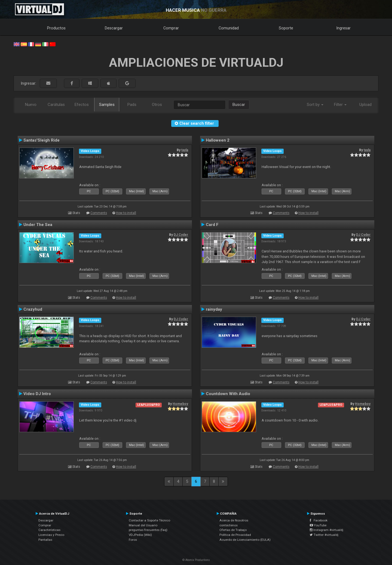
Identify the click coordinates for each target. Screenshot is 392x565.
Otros (157, 105)
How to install (126, 213)
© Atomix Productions (196, 560)
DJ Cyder (181, 235)
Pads (132, 105)
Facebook (319, 520)
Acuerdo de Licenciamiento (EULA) (245, 540)
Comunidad (229, 28)
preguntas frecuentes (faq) (148, 530)
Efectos (82, 105)
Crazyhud (33, 309)
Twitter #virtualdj (324, 535)
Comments (99, 213)
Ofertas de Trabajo (233, 530)
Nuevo (31, 105)
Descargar (114, 28)
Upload (365, 105)
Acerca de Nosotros (234, 520)
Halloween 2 (218, 140)
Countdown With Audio (228, 394)
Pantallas (45, 540)
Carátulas (56, 105)
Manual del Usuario (143, 525)
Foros (133, 540)
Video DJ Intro (37, 394)
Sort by (315, 105)
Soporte (286, 28)
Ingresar (344, 28)
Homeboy (180, 404)
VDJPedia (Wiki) (140, 535)
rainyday (214, 309)
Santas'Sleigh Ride (42, 140)
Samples (107, 105)
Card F (212, 225)
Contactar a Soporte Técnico (149, 520)
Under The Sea (38, 225)
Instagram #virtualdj (327, 530)
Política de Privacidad (235, 535)
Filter (340, 105)
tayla (185, 150)
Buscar (239, 105)
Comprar (171, 28)
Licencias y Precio (51, 535)
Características (49, 530)
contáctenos (229, 525)
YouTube (318, 525)
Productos (56, 28)
